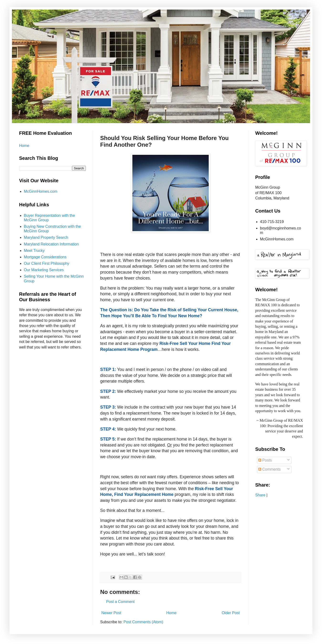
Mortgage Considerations (45, 257)
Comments (270, 469)
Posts (265, 460)
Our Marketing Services (44, 270)
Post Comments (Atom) (143, 622)
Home (171, 613)
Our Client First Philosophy (47, 263)
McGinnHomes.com (41, 191)
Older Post (231, 613)
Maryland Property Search (46, 237)
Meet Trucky (34, 251)
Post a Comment (120, 602)
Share (260, 495)
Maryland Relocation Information (51, 244)
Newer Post (111, 613)
